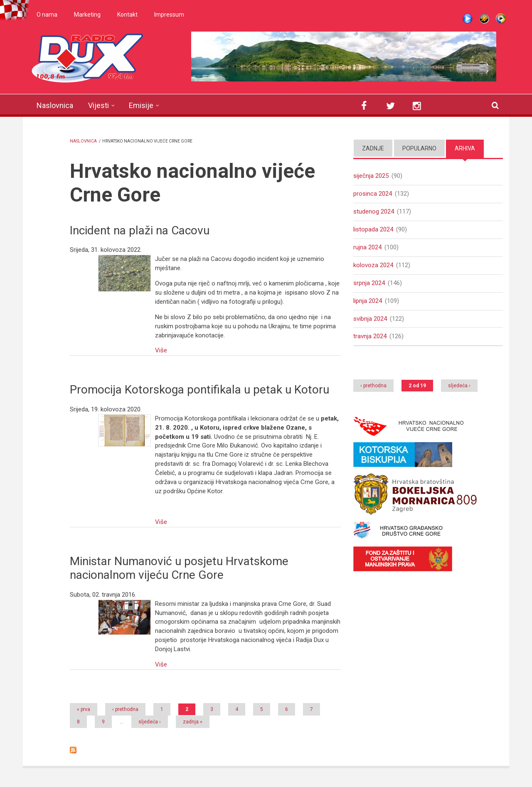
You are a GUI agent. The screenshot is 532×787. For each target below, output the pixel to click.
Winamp (484, 19)
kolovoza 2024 (373, 265)
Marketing (87, 15)
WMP (501, 19)
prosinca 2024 (373, 194)
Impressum (169, 15)
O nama (47, 15)
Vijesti (99, 105)
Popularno (419, 148)
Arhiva (465, 148)
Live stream (468, 19)
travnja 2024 (370, 336)
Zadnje (373, 148)
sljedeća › (150, 722)
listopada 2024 (373, 229)
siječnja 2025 (371, 176)
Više (161, 350)
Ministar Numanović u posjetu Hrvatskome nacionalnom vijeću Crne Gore (179, 568)
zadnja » (193, 722)
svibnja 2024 (370, 319)
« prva (84, 709)
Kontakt (127, 15)
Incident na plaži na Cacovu (140, 230)
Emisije (141, 105)
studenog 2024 (374, 212)
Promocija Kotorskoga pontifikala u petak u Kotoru (199, 390)
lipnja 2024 (368, 301)
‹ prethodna (125, 709)
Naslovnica (55, 105)
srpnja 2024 (369, 283)
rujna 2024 (367, 247)
